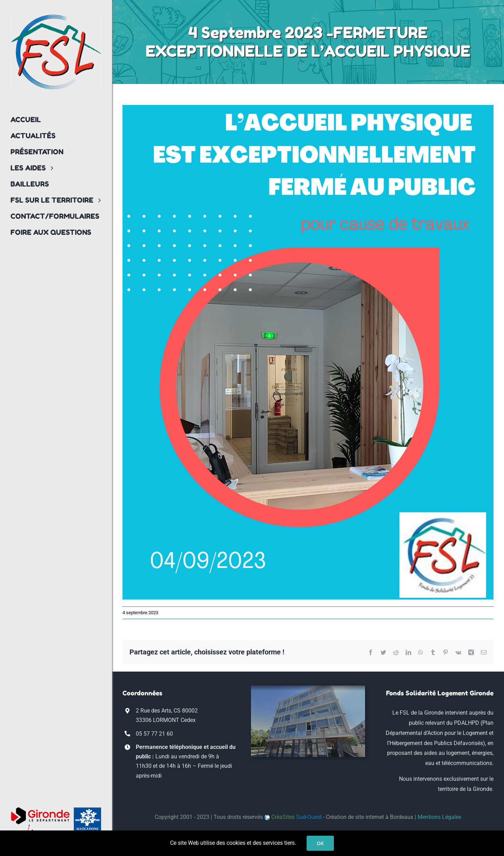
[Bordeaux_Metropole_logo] (40, 827)
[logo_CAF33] (87, 810)
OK (320, 843)
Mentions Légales (439, 817)
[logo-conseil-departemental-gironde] (40, 810)
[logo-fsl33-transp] (56, 17)
